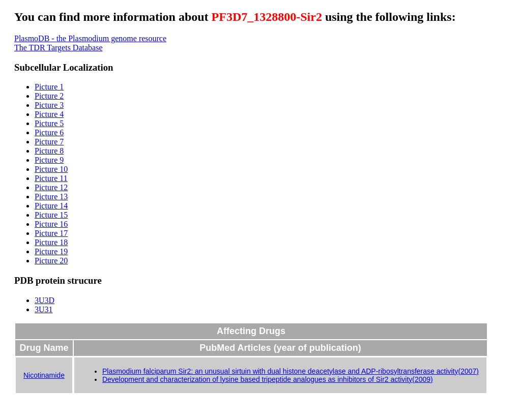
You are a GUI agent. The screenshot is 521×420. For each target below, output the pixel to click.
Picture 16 (51, 224)
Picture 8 (49, 151)
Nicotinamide (44, 375)
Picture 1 (49, 87)
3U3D (45, 300)
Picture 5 (49, 123)
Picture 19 (51, 251)
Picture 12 (51, 187)
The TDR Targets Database (59, 48)
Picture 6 (49, 132)
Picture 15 (51, 215)
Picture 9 (49, 160)
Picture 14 (51, 206)
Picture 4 (49, 114)
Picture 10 (51, 169)
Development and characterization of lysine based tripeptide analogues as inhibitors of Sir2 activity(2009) (268, 379)
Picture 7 (49, 142)
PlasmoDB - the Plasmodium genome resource (90, 38)
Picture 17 (51, 233)
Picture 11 (51, 178)
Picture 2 (49, 96)
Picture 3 (49, 105)
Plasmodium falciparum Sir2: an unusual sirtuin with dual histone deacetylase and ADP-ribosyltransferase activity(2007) (291, 371)
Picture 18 (51, 242)
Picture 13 (51, 197)
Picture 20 (51, 261)
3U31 (44, 309)
